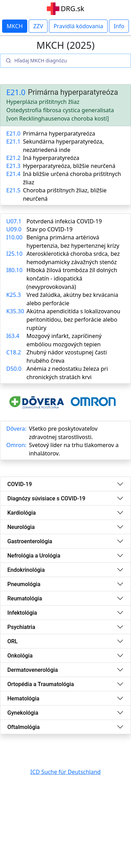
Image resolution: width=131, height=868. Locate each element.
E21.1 (13, 141)
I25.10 (14, 254)
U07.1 (14, 221)
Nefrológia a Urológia (34, 556)
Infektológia (22, 613)
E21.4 (13, 174)
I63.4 (13, 336)
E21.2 (13, 158)
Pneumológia (24, 584)
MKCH (15, 26)
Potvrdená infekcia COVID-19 (64, 221)
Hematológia (23, 698)
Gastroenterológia (30, 541)
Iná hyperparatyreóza (51, 158)
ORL (13, 641)
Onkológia (20, 656)
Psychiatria (21, 627)
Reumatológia (25, 598)
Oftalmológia (24, 727)
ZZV (38, 26)
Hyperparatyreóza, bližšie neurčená (69, 166)
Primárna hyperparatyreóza (59, 133)
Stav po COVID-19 (50, 229)
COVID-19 (20, 484)
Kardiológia (21, 513)
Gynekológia (23, 713)
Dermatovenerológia (33, 670)
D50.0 (14, 369)
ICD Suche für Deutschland (65, 772)
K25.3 (14, 295)
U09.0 (14, 229)
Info (119, 26)
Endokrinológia (26, 570)
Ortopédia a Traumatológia (41, 684)
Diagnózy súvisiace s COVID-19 (46, 498)
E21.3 (13, 166)
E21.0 (16, 92)
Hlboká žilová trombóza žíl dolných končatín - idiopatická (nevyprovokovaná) (72, 278)
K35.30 (15, 311)
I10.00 (14, 237)
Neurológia (21, 527)
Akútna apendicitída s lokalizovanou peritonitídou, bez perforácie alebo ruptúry (74, 320)
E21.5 (13, 190)
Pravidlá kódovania (78, 26)
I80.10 (14, 270)
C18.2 (14, 352)
